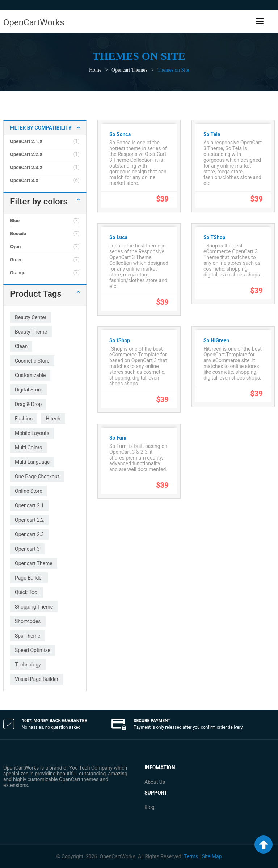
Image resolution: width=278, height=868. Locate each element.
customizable (30, 375)
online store (29, 491)
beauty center (31, 317)
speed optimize (33, 650)
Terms (191, 856)
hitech (53, 419)
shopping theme (34, 607)
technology (28, 665)
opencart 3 (27, 549)
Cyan (15, 247)
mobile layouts (32, 433)
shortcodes (28, 621)
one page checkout (37, 477)
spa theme (28, 636)
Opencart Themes (129, 70)
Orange (18, 273)
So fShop (120, 340)
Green (16, 260)
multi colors (28, 448)
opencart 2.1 (29, 505)
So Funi (118, 438)
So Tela (212, 134)
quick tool (27, 592)
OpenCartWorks (34, 22)
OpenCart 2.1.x (26, 141)
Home (95, 70)
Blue (15, 221)
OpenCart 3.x (24, 180)
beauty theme (31, 332)
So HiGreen (216, 340)
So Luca (118, 237)
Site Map (212, 856)
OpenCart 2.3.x (26, 167)
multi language (32, 462)
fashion (24, 419)
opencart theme (34, 563)
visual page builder (37, 679)
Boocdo (18, 234)
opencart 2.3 (29, 534)
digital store (29, 390)
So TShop (214, 237)
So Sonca (120, 134)
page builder (29, 578)
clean (21, 346)
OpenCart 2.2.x (26, 154)
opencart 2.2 (29, 520)
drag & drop (28, 404)
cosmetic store (32, 361)
